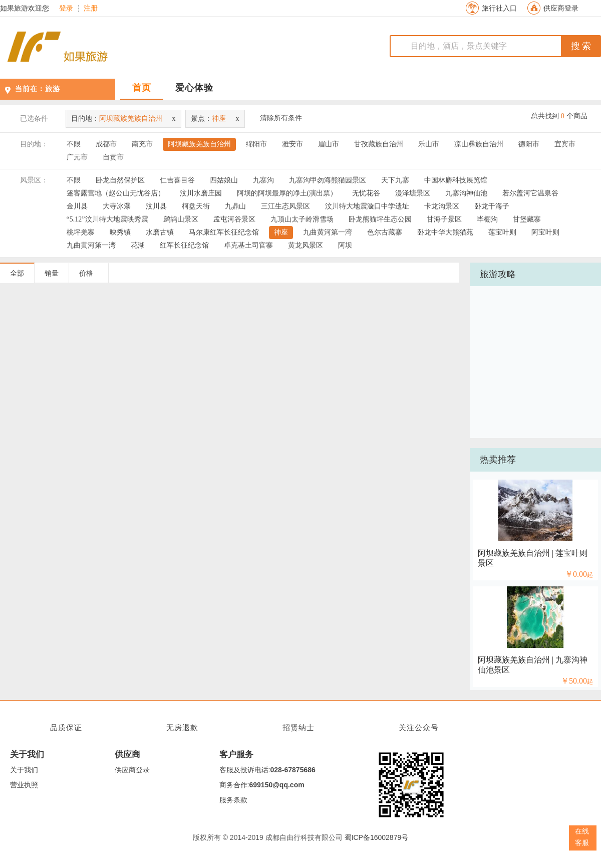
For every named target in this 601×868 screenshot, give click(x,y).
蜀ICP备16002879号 (377, 837)
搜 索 (581, 46)
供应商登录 (561, 8)
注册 (91, 9)
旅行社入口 (499, 8)
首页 (142, 88)
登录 (66, 9)
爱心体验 (194, 88)
